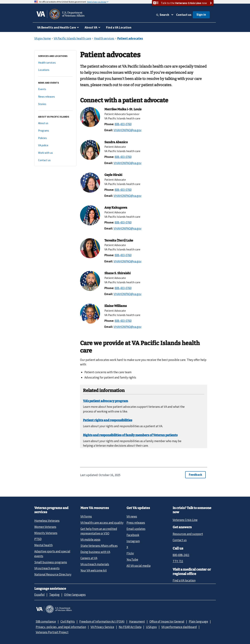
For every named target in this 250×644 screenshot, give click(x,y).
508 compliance (46, 621)
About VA (91, 27)
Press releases (136, 523)
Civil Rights (68, 621)
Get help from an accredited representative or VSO (99, 531)
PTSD (38, 539)
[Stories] (55, 104)
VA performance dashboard (179, 627)
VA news (132, 516)
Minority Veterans (46, 533)
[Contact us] (55, 160)
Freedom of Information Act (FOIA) (102, 621)
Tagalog (54, 595)
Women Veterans (45, 527)
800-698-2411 (181, 555)
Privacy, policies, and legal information (61, 627)
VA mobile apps (90, 540)
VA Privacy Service (102, 627)
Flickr (130, 553)
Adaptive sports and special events (52, 554)
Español (39, 595)
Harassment (137, 621)
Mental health (43, 545)
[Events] (55, 89)
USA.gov (151, 627)
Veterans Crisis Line (185, 520)
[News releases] (55, 97)
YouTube (132, 560)
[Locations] (55, 70)
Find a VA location (184, 580)
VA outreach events (47, 568)
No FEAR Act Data (130, 627)
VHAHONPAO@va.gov (128, 130)
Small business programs (51, 562)
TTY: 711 (178, 561)
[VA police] (55, 145)
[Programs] (55, 131)
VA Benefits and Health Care (57, 27)
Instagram (133, 541)
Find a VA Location (119, 27)
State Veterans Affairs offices (99, 546)
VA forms (86, 516)
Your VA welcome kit (94, 570)
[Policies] (55, 138)
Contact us (184, 15)
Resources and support (188, 534)
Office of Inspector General (167, 621)
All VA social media (139, 566)
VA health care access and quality (102, 523)
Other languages (75, 595)
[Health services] (55, 63)
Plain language (198, 621)
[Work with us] (55, 153)
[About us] (55, 123)
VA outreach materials (95, 564)
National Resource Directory (53, 574)
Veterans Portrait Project (52, 632)
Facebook (133, 535)
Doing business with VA (95, 552)
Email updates (136, 529)
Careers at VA (89, 558)
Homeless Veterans (47, 521)
